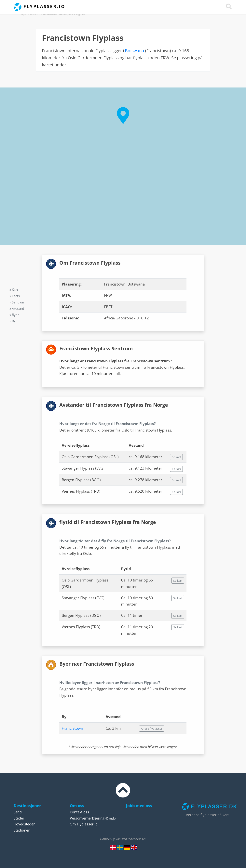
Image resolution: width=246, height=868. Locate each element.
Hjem (24, 14)
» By (13, 321)
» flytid (14, 315)
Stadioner (22, 830)
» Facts (15, 296)
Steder (19, 818)
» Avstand (17, 308)
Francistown (72, 728)
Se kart (176, 457)
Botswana (35, 14)
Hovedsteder (24, 824)
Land (18, 812)
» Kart (14, 290)
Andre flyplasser (152, 729)
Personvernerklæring (87, 818)
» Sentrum (17, 302)
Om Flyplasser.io (84, 824)
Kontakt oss (79, 812)
